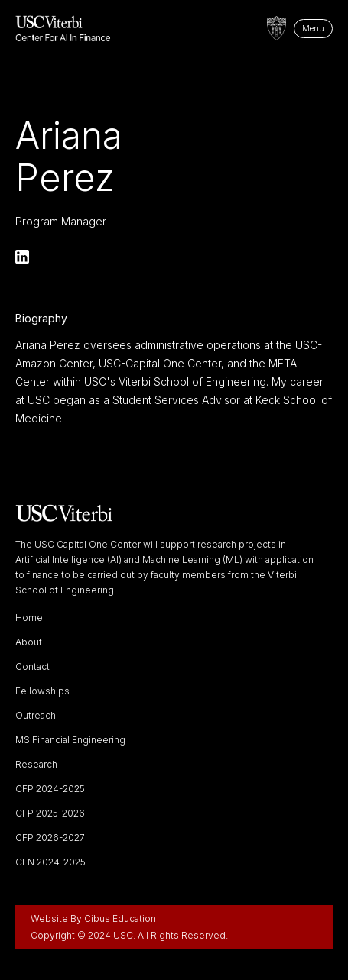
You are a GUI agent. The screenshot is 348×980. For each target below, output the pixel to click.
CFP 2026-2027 (50, 838)
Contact (33, 667)
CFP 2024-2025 (50, 789)
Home (29, 618)
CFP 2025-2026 (50, 813)
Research (36, 765)
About (29, 642)
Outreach (36, 716)
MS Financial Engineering (70, 740)
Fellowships (42, 691)
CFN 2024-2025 (50, 862)
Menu (313, 28)
